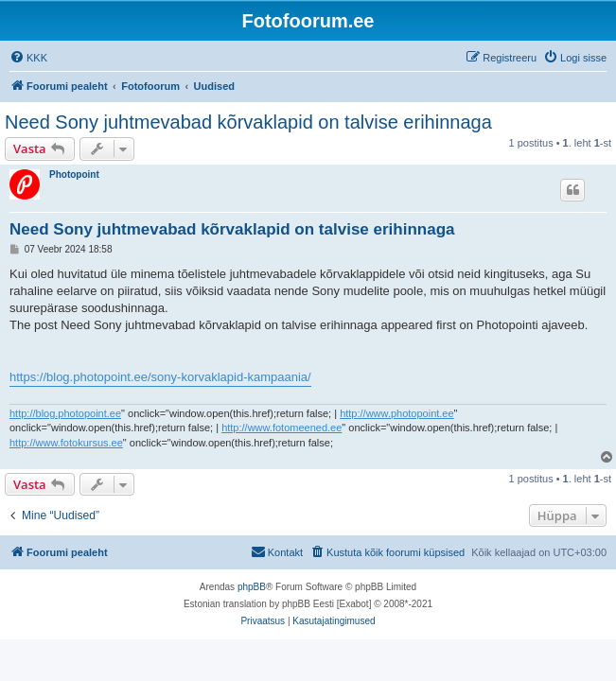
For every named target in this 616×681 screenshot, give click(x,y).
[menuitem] (28, 58)
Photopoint (74, 175)
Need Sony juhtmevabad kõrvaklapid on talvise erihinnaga (248, 122)
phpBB (252, 587)
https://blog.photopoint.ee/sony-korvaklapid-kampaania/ (160, 377)
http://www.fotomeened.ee (282, 428)
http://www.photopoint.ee (396, 413)
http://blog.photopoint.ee (65, 413)
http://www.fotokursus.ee (66, 443)
